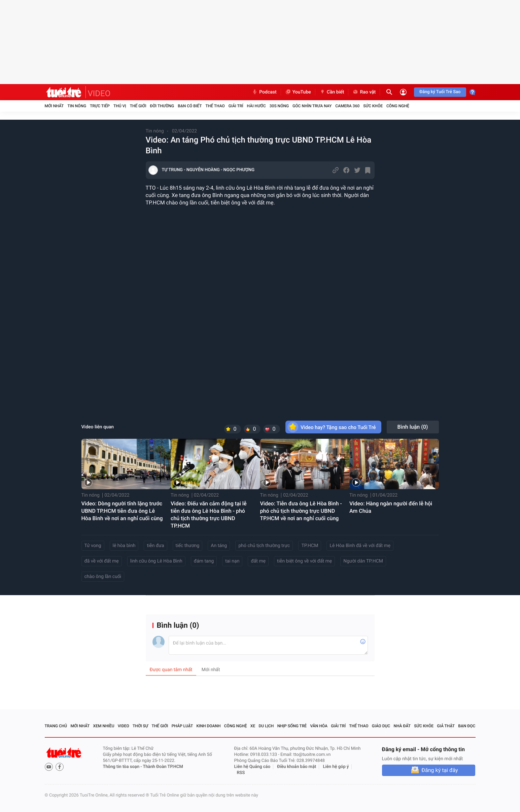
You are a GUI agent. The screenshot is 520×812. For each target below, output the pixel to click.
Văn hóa (319, 726)
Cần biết (332, 92)
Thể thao (215, 106)
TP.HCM (310, 546)
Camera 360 (347, 106)
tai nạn (232, 561)
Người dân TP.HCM (363, 561)
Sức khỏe (373, 106)
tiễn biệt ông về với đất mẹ (304, 561)
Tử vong (93, 546)
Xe (253, 726)
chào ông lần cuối (103, 577)
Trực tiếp (100, 106)
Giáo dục (381, 726)
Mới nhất (54, 106)
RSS (241, 773)
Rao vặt (364, 92)
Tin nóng (77, 106)
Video (124, 726)
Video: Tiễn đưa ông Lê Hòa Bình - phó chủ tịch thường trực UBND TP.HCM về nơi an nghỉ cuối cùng (301, 511)
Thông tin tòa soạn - (123, 767)
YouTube (298, 92)
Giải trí (236, 106)
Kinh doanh (208, 726)
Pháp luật (182, 726)
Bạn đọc (467, 726)
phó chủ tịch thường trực (264, 546)
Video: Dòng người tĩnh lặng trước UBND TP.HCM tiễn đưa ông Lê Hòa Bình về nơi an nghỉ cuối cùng (122, 511)
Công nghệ (398, 106)
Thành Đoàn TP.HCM (163, 767)
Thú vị (120, 106)
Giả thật (446, 726)
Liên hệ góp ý (336, 767)
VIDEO (99, 93)
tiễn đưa (155, 546)
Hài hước (256, 106)
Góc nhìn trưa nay (312, 106)
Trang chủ (56, 726)
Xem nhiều (104, 726)
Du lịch (266, 726)
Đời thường (162, 106)
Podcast (264, 92)
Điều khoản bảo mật (297, 767)
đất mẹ (258, 561)
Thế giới (138, 106)
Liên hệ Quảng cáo (252, 767)
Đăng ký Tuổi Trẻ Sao (440, 92)
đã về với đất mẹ (102, 561)
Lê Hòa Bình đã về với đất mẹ (360, 546)
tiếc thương (188, 546)
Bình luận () (413, 427)
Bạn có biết (190, 106)
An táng (219, 546)
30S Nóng (279, 106)
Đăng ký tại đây (440, 770)
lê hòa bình (124, 546)
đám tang (204, 561)
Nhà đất (402, 726)
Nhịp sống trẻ (292, 726)
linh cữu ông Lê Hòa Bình (156, 561)
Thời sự (140, 726)
